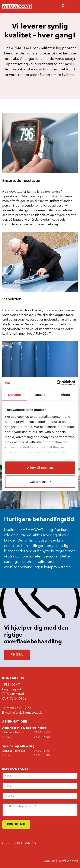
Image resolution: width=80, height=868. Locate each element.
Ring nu (17, 655)
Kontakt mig (16, 824)
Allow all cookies (40, 468)
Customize (40, 481)
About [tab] (65, 395)
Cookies (50, 861)
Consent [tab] (14, 395)
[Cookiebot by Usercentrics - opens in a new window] (57, 383)
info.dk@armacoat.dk (27, 713)
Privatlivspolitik (68, 861)
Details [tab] (40, 395)
